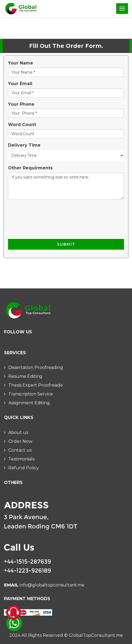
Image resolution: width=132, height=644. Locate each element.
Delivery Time (24, 145)
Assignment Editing (29, 403)
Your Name (21, 63)
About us (18, 432)
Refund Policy (24, 468)
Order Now (20, 441)
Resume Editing (25, 376)
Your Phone (21, 104)
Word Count (22, 125)
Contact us (20, 450)
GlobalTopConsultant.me (96, 635)
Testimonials (21, 459)
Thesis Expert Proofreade (36, 385)
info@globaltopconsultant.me (52, 585)
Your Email (20, 84)
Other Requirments (30, 168)
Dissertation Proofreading (36, 367)
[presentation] (49, 222)
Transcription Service (31, 394)
